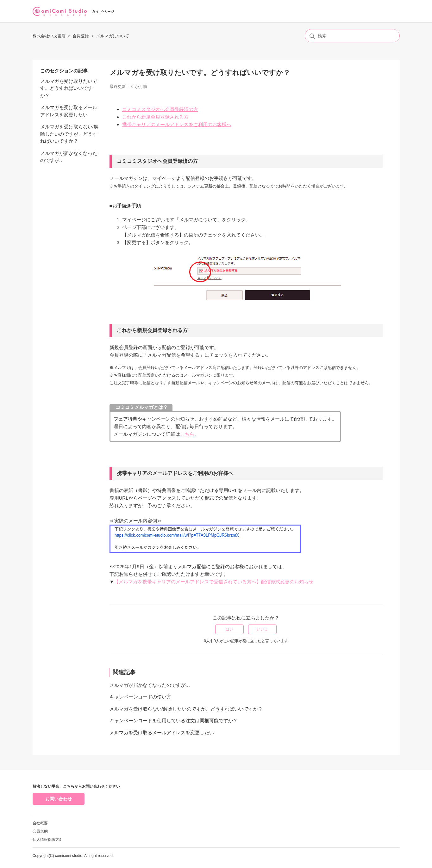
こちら (187, 434)
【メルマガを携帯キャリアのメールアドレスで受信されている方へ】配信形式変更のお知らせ (214, 582)
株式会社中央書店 (49, 36)
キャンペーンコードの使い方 (140, 697)
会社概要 (40, 823)
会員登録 (81, 36)
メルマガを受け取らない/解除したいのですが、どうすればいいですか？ (69, 134)
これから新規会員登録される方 (155, 117)
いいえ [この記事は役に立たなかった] (262, 629)
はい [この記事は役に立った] (229, 629)
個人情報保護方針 (48, 840)
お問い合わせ (59, 799)
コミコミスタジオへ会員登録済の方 (160, 109)
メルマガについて (113, 36)
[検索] (352, 36)
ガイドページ (103, 11)
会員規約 (40, 831)
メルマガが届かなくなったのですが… (69, 157)
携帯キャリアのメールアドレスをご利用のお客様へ (177, 124)
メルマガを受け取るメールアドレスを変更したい (69, 111)
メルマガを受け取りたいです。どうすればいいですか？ (69, 88)
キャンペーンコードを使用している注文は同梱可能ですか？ (174, 720)
